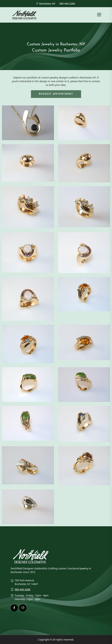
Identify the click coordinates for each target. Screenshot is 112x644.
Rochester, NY (46, 4)
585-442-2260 (68, 4)
